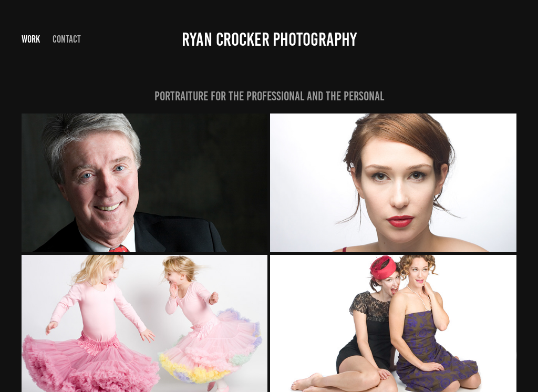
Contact (67, 39)
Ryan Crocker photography (269, 39)
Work (31, 39)
